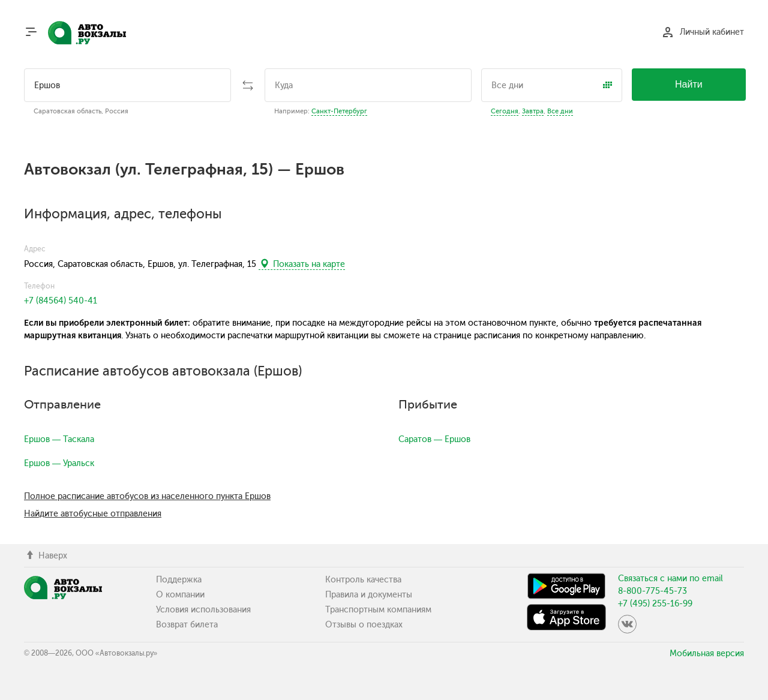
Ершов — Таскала (59, 439)
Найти (689, 84)
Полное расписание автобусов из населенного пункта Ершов (147, 496)
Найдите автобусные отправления (93, 514)
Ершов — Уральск (59, 463)
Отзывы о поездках (364, 625)
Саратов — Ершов (434, 439)
